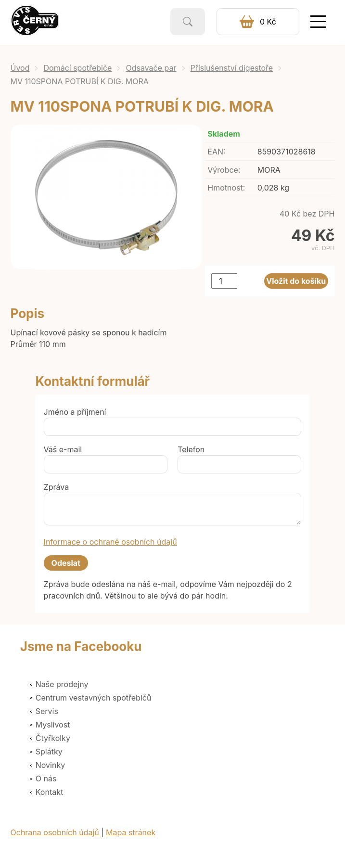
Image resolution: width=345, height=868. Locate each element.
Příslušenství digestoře (232, 68)
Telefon (191, 449)
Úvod (20, 68)
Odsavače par (151, 68)
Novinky (50, 765)
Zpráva (57, 487)
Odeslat (66, 563)
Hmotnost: (226, 188)
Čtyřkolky (53, 738)
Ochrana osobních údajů (56, 832)
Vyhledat (188, 22)
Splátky (49, 752)
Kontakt (49, 792)
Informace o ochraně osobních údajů (110, 542)
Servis (47, 711)
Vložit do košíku (296, 281)
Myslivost (53, 725)
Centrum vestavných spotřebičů (94, 698)
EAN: (216, 152)
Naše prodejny (62, 684)
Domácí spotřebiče (77, 68)
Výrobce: (224, 170)
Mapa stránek (131, 832)
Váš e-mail (63, 449)
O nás (46, 779)
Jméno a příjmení (75, 412)
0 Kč (268, 22)
